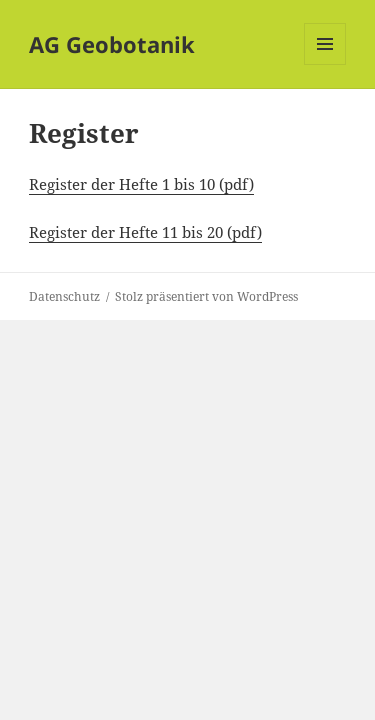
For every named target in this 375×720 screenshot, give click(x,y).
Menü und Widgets (325, 64)
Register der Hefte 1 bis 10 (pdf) (141, 184)
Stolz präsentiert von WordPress (206, 296)
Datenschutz (64, 296)
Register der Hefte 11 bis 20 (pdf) (145, 232)
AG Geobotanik (112, 44)
